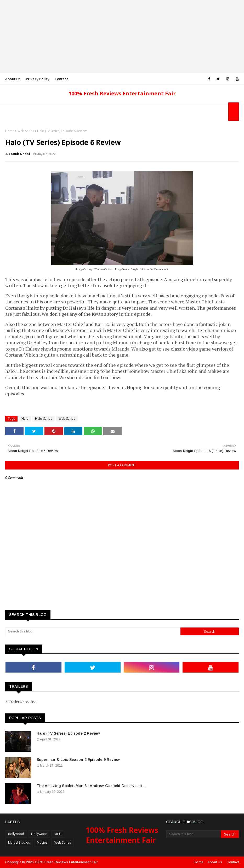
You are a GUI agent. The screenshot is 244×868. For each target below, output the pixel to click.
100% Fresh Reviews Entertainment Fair (122, 93)
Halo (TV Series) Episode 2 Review (68, 733)
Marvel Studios (19, 842)
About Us (13, 79)
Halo (25, 419)
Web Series (26, 131)
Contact (61, 79)
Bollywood (16, 834)
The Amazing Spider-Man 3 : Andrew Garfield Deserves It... (91, 786)
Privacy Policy (38, 79)
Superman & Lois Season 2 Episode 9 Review (78, 760)
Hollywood (39, 834)
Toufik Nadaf (19, 154)
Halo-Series (44, 419)
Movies (42, 842)
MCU (58, 834)
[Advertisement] (122, 37)
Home (10, 131)
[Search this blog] (93, 631)
